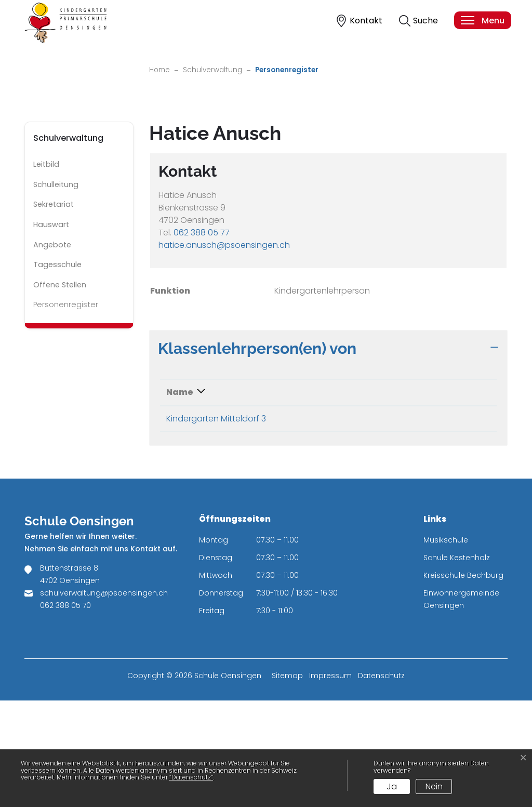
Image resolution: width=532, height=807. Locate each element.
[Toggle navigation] (482, 20)
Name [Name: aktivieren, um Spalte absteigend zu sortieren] (180, 499)
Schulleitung (56, 291)
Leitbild (46, 271)
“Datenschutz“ (191, 777)
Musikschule (446, 646)
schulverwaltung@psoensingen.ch (104, 699)
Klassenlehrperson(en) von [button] (257, 455)
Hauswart (51, 331)
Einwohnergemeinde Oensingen (461, 706)
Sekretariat (54, 311)
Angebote (52, 351)
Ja (392, 786)
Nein (434, 786)
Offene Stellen (60, 391)
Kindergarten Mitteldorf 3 (216, 525)
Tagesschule (57, 372)
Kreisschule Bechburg (463, 682)
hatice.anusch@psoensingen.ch (224, 352)
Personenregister (65, 414)
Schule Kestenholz (457, 664)
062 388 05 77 (202, 339)
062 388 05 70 (65, 712)
